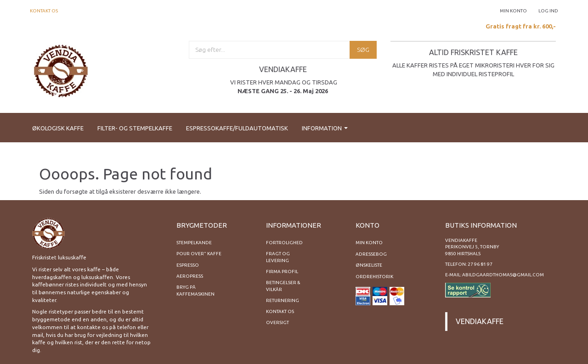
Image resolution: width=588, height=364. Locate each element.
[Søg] (363, 50)
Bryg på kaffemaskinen (195, 290)
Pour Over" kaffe (199, 254)
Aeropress (190, 276)
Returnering (283, 300)
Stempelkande (194, 243)
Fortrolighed (284, 243)
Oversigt (277, 322)
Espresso (188, 265)
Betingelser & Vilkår (283, 286)
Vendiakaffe (480, 321)
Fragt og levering (278, 257)
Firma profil (282, 272)
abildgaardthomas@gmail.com (503, 275)
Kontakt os (44, 11)
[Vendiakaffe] (61, 70)
